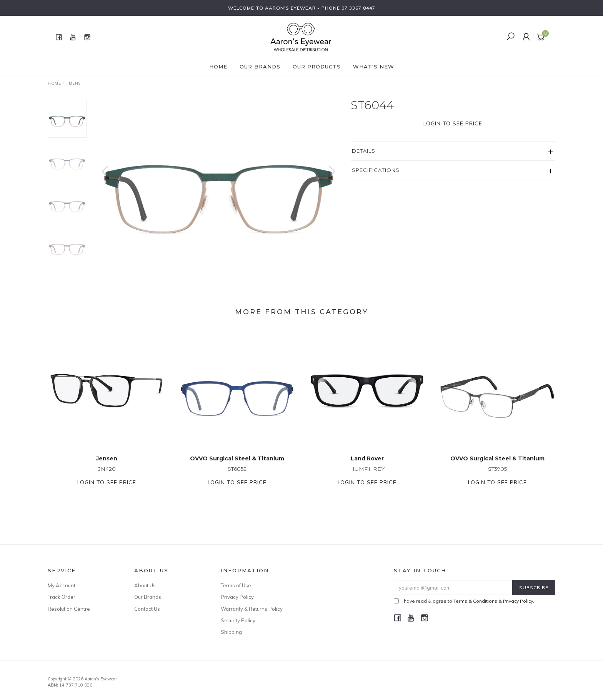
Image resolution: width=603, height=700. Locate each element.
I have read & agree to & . (464, 601)
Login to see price (453, 123)
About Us (145, 585)
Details (364, 151)
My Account (62, 585)
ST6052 (237, 476)
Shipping (231, 632)
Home (218, 67)
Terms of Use (236, 585)
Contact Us (147, 609)
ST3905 (497, 476)
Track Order (62, 597)
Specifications (376, 170)
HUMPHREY (367, 476)
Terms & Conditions (475, 601)
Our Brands (260, 67)
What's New (374, 67)
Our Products (317, 67)
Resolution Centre (69, 609)
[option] (218, 179)
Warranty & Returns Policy (252, 609)
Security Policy (238, 620)
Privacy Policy (237, 597)
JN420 (107, 476)
